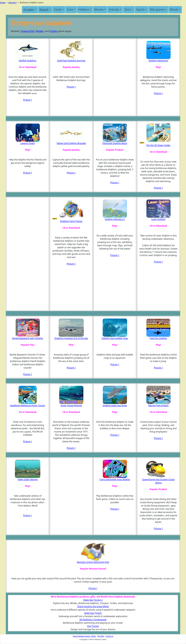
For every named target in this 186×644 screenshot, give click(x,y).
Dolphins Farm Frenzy (71, 221)
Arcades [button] (29, 10)
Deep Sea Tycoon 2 (93, 600)
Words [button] (174, 10)
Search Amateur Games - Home (84, 636)
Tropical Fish (27, 31)
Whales (39, 31)
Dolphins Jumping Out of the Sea (71, 338)
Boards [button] (44, 10)
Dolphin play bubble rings (115, 338)
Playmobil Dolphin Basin (115, 143)
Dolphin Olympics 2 (115, 219)
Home (3, 3)
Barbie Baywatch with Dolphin (28, 338)
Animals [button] (114, 10)
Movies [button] (99, 10)
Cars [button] (70, 10)
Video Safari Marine (28, 479)
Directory (13, 3)
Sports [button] (140, 10)
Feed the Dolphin (158, 338)
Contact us (109, 636)
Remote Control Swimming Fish (93, 562)
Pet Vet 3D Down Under (158, 145)
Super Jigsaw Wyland (71, 405)
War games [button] (157, 10)
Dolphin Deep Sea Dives (115, 405)
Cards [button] (58, 10)
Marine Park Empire (158, 405)
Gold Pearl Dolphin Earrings (71, 61)
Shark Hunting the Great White (93, 606)
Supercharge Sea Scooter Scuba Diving (158, 481)
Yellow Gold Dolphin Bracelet (71, 143)
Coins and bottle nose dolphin (115, 479)
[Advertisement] (114, 77)
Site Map (101, 636)
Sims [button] (128, 10)
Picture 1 (28, 100)
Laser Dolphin (158, 219)
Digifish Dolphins (28, 61)
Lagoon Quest (28, 143)
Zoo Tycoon (93, 626)
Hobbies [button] (84, 10)
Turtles (53, 31)
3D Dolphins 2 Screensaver (93, 620)
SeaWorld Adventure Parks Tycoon (28, 405)
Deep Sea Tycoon (93, 613)
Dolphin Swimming (158, 61)
